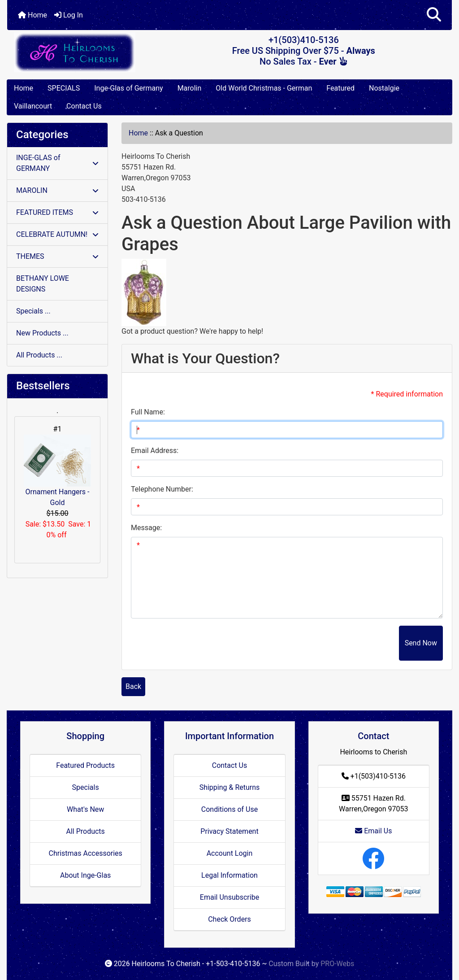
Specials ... (33, 311)
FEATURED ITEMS (57, 212)
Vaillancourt (33, 106)
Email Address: (155, 451)
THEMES (57, 256)
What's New (85, 809)
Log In (69, 15)
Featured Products (85, 765)
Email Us (373, 831)
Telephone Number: (162, 489)
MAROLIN (57, 190)
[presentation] (331, 643)
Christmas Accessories (85, 853)
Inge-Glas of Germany (128, 88)
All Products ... (39, 355)
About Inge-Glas (85, 875)
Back (133, 686)
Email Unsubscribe (229, 897)
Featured (340, 88)
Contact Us (84, 106)
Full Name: (148, 412)
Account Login (230, 853)
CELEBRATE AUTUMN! (57, 234)
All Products (85, 831)
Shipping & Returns (230, 787)
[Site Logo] (81, 52)
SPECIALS (64, 88)
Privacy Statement (229, 831)
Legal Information (229, 875)
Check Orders (229, 919)
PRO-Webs (337, 964)
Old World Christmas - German (264, 88)
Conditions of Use (229, 809)
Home (32, 15)
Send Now (421, 643)
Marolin (190, 88)
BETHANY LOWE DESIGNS (43, 284)
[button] (434, 15)
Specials (86, 787)
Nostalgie (384, 88)
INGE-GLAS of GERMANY (57, 163)
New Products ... (42, 333)
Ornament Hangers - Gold (57, 471)
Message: (146, 528)
